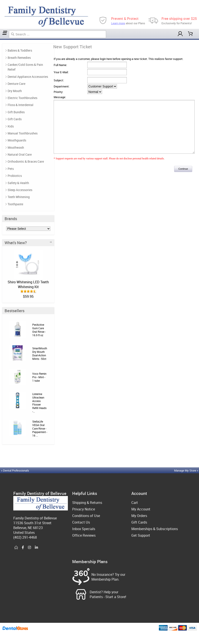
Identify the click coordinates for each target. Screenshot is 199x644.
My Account (141, 509)
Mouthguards (17, 140)
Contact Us (81, 522)
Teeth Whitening (19, 197)
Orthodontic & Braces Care (26, 161)
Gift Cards (15, 119)
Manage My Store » (186, 470)
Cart (135, 503)
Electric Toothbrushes (22, 98)
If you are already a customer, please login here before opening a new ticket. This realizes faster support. (118, 59)
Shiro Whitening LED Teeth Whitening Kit (28, 284)
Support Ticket (2, 39)
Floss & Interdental (21, 105)
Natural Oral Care (20, 154)
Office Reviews (84, 535)
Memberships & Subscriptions (155, 529)
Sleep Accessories (20, 190)
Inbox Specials (84, 529)
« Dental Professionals (15, 470)
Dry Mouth (15, 91)
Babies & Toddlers (20, 50)
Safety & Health (18, 183)
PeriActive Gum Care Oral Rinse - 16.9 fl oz (39, 330)
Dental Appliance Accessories (28, 77)
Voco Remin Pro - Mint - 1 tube (39, 377)
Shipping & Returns (87, 503)
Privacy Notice (84, 509)
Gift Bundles (16, 112)
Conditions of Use (86, 516)
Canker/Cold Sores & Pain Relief (25, 67)
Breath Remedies (19, 58)
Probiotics (15, 176)
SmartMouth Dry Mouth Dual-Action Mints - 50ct (40, 353)
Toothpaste (15, 204)
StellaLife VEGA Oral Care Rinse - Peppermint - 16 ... (40, 428)
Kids (11, 126)
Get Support (141, 535)
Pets (11, 169)
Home (1, 39)
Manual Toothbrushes (23, 133)
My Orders (139, 516)
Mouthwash (16, 147)
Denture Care (16, 84)
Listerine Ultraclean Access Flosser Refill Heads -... (39, 403)
